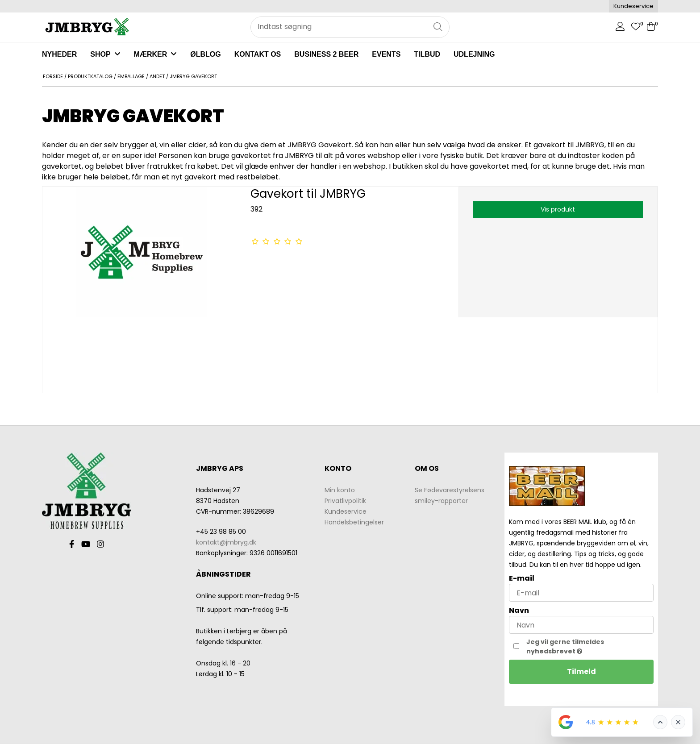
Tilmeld (581, 671)
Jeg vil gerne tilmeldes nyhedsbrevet (584, 646)
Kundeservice (633, 6)
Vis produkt (558, 209)
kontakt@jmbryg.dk (226, 542)
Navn (519, 610)
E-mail (522, 578)
